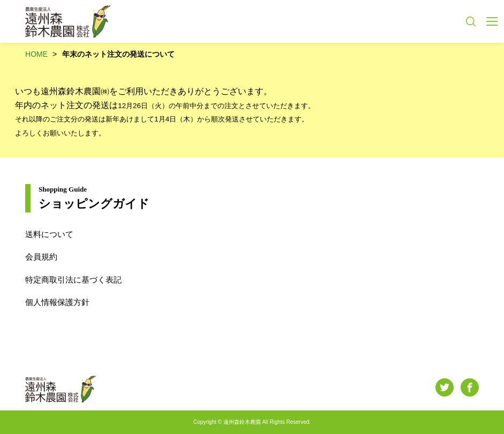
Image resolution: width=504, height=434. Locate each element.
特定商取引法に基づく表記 (73, 280)
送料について (49, 234)
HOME (36, 54)
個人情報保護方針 (57, 302)
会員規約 (41, 257)
